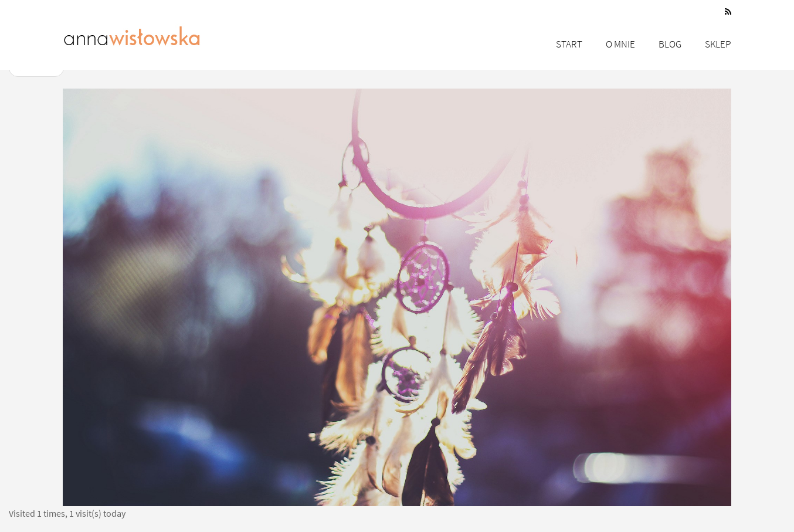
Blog (670, 44)
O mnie (620, 44)
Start (569, 44)
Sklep (718, 44)
